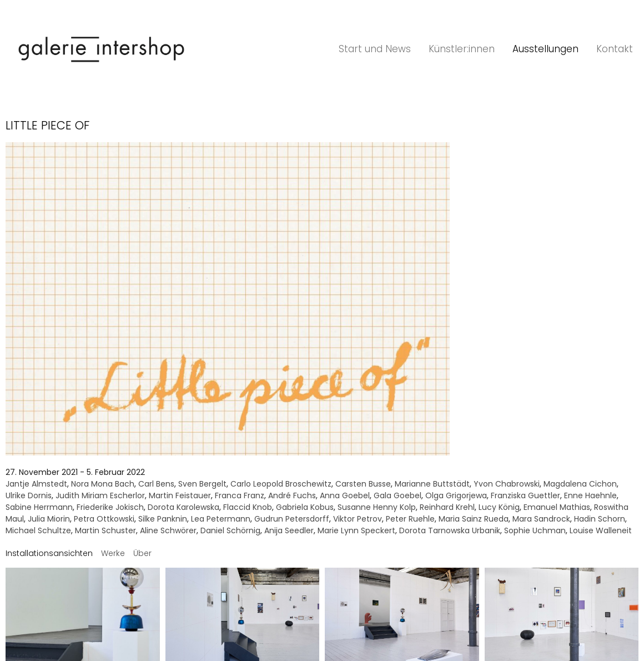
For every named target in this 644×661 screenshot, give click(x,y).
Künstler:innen (462, 49)
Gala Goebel (398, 495)
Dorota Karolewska (183, 507)
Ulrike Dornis (29, 495)
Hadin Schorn (600, 519)
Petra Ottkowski (104, 519)
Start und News (375, 49)
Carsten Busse (363, 484)
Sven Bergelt (202, 484)
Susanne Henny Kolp (377, 507)
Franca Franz (240, 495)
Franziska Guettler (525, 495)
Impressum (296, 603)
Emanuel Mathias (557, 507)
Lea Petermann (221, 519)
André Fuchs (292, 495)
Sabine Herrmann (39, 507)
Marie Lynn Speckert (356, 530)
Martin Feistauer (180, 495)
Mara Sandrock (541, 519)
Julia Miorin (49, 519)
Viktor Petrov (358, 519)
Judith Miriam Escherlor (100, 495)
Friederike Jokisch (110, 507)
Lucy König (499, 507)
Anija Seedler (289, 530)
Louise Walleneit (601, 530)
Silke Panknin (163, 519)
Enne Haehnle (590, 495)
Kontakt (615, 49)
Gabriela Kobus (305, 507)
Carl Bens (156, 484)
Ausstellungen (545, 49)
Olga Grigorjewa (456, 495)
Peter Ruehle (410, 519)
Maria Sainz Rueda (474, 519)
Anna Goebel (345, 495)
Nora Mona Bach (103, 484)
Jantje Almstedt (36, 484)
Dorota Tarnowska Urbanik (450, 530)
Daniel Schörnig (230, 530)
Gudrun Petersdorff (292, 519)
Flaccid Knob (248, 507)
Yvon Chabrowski (507, 484)
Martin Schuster (105, 530)
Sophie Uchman (535, 530)
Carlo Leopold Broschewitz (281, 484)
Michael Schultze (38, 530)
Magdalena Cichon (580, 484)
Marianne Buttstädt (432, 484)
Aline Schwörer (168, 530)
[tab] (49, 554)
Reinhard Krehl (447, 507)
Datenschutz (345, 603)
